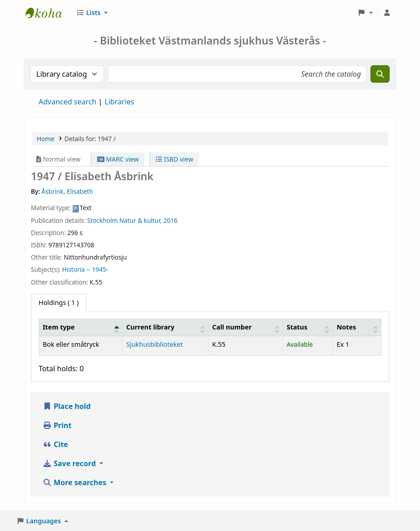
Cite (55, 444)
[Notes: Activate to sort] (357, 327)
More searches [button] (75, 482)
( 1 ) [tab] (59, 302)
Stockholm (103, 220)
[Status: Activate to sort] (308, 327)
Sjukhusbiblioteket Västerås (48, 13)
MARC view (118, 159)
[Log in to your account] (387, 13)
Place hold (67, 406)
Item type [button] (59, 327)
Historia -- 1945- (85, 269)
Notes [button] (346, 327)
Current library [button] (150, 327)
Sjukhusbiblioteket (155, 344)
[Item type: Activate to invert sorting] (81, 327)
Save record (70, 463)
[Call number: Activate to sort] (246, 327)
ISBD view (174, 159)
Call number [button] (232, 327)
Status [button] (297, 327)
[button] (92, 13)
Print (57, 425)
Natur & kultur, (141, 220)
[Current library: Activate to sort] (166, 327)
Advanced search (67, 102)
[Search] (380, 74)
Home (46, 139)
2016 (170, 220)
